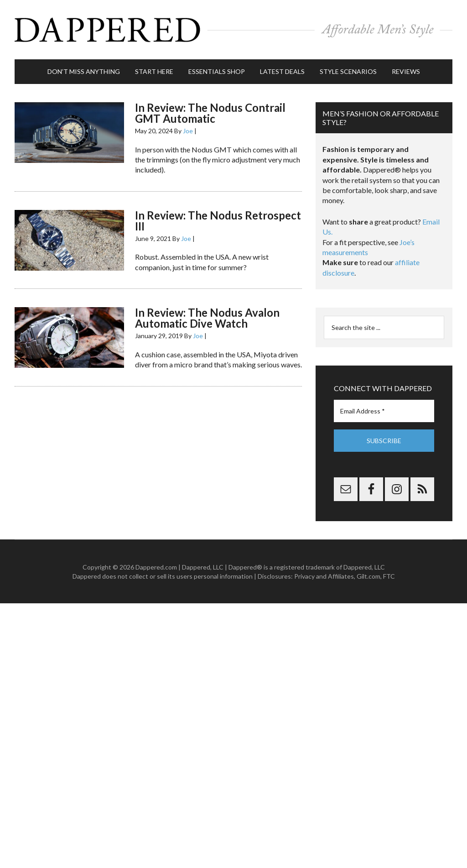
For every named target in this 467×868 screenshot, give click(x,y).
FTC (389, 576)
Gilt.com (368, 576)
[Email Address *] (384, 411)
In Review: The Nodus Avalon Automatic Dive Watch (207, 318)
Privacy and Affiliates (324, 576)
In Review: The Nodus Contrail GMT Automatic (210, 113)
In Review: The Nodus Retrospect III (218, 221)
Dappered (233, 30)
